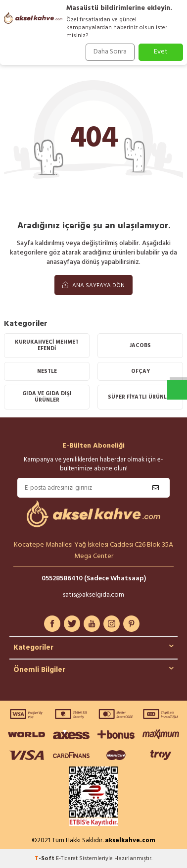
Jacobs (140, 346)
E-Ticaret (67, 859)
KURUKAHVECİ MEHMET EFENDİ (47, 345)
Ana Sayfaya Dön (93, 285)
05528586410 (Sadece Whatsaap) (94, 579)
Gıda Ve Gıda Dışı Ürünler (47, 397)
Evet (161, 52)
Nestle (47, 371)
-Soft (45, 859)
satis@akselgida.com (93, 595)
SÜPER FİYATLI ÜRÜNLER (140, 397)
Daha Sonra (110, 52)
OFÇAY (140, 371)
